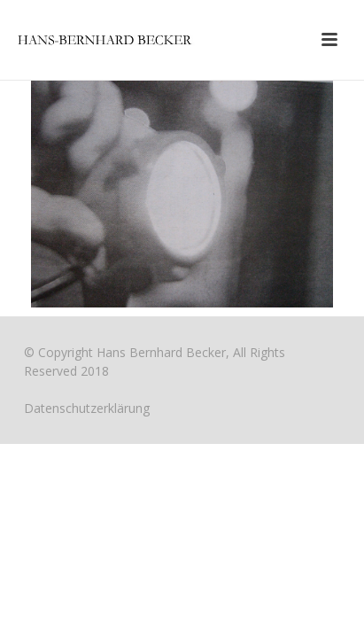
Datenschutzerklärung (87, 408)
